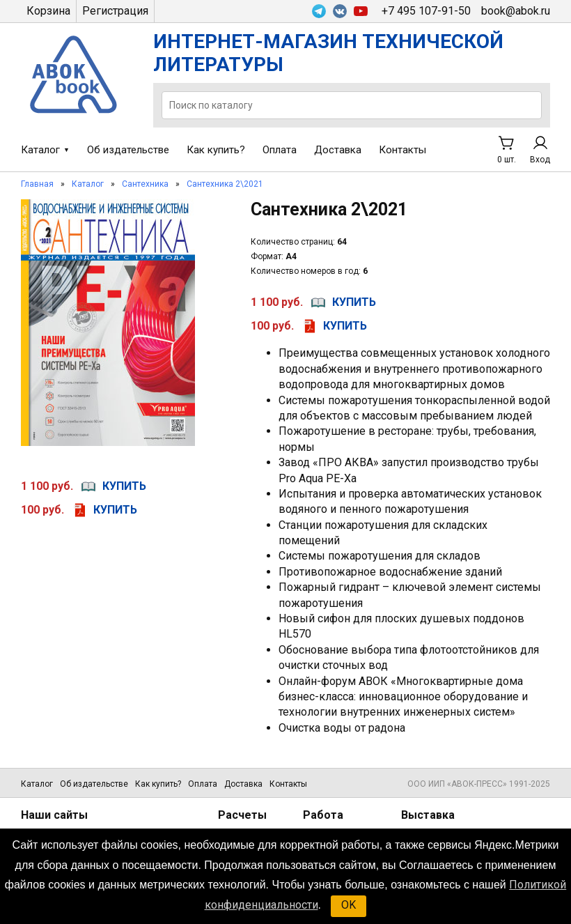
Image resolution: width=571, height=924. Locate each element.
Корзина (48, 11)
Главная (37, 184)
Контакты (402, 150)
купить (124, 486)
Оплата (280, 150)
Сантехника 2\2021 (225, 184)
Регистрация (115, 11)
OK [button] (349, 905)
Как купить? (216, 150)
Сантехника (145, 184)
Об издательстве (128, 150)
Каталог (40, 150)
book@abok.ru (516, 11)
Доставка (338, 150)
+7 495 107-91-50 (426, 11)
